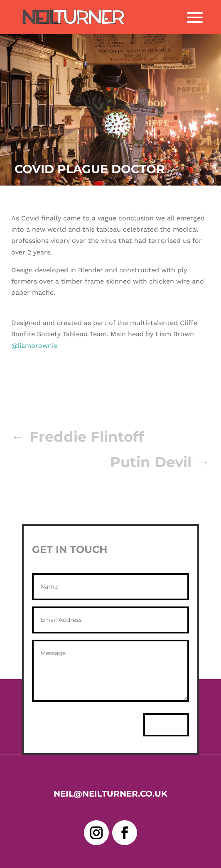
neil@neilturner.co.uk (110, 794)
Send (166, 724)
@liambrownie (34, 346)
